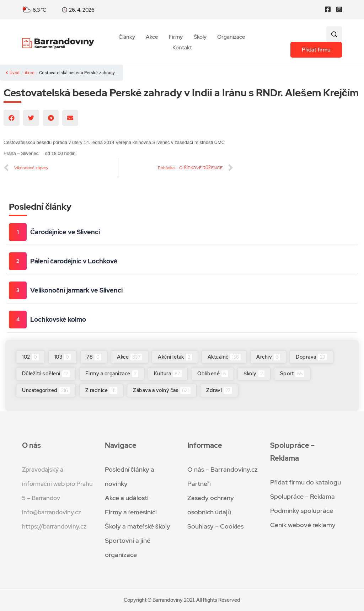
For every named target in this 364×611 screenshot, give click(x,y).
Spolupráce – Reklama (303, 496)
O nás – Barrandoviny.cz (223, 469)
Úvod (13, 73)
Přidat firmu (316, 50)
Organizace (231, 37)
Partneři (199, 484)
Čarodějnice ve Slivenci (65, 232)
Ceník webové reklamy (303, 525)
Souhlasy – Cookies (215, 526)
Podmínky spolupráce (302, 511)
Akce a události (127, 498)
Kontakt (182, 48)
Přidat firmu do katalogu (306, 482)
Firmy (176, 37)
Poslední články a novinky (130, 476)
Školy (200, 37)
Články (127, 37)
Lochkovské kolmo (58, 319)
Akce (152, 37)
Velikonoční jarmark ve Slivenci (76, 290)
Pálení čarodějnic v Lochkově (74, 261)
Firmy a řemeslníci (131, 512)
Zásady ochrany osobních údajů (211, 505)
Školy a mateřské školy (138, 526)
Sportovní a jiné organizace (128, 548)
